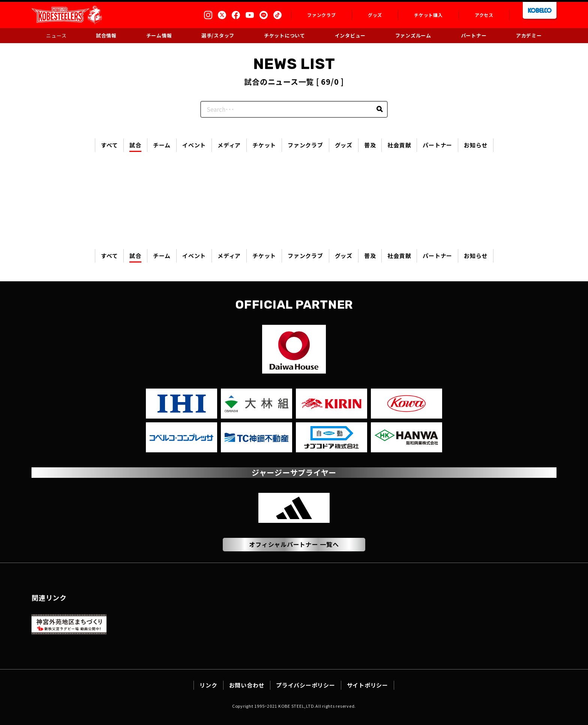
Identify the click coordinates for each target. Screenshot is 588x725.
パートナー (437, 145)
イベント (194, 145)
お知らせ (476, 145)
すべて (109, 145)
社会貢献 (399, 145)
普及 (370, 145)
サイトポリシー (367, 685)
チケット (264, 145)
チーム (162, 145)
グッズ (344, 145)
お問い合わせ (247, 685)
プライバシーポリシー (306, 685)
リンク (208, 685)
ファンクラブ (305, 145)
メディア (229, 145)
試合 (135, 145)
